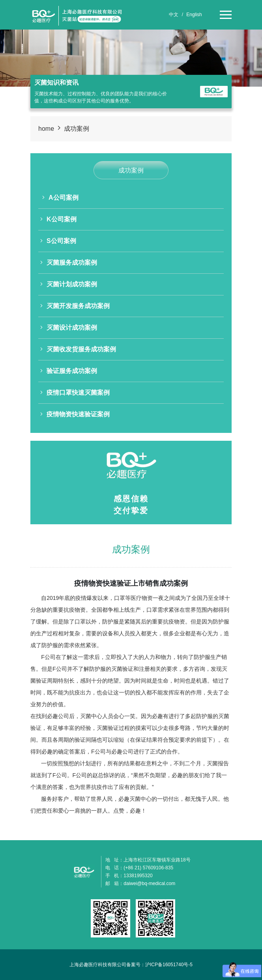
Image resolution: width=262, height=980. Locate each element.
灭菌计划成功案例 (69, 284)
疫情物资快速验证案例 (75, 414)
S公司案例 (58, 241)
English (194, 15)
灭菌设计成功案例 (69, 328)
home (46, 129)
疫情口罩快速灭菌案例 (75, 393)
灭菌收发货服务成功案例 (78, 349)
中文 (174, 15)
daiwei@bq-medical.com (149, 883)
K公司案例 (58, 219)
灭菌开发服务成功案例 (75, 306)
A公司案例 (60, 198)
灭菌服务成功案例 (69, 263)
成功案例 (77, 129)
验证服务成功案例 (69, 371)
